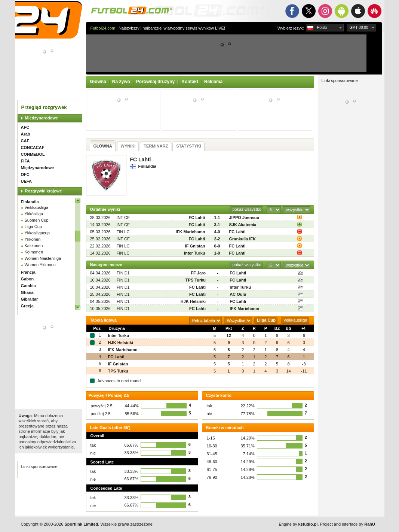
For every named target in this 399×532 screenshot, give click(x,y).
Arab (26, 134)
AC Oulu (238, 294)
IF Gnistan (195, 246)
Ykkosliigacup (37, 233)
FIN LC (123, 232)
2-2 (217, 239)
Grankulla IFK (243, 239)
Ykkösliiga (34, 214)
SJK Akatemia (243, 225)
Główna (98, 82)
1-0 (217, 253)
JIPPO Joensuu (244, 218)
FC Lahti (197, 218)
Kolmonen (34, 252)
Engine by (298, 524)
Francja (28, 272)
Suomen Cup (37, 220)
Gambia (28, 286)
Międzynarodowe (42, 118)
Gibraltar (30, 299)
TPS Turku (196, 280)
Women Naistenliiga (43, 258)
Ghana (27, 292)
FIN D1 (123, 273)
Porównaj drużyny (155, 82)
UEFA (26, 181)
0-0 (217, 246)
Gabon (27, 279)
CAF (25, 141)
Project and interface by (348, 524)
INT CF (123, 218)
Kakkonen (34, 246)
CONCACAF (33, 148)
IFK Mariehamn (191, 232)
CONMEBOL (33, 154)
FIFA (25, 161)
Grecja (27, 306)
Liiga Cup (33, 227)
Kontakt (190, 82)
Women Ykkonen (40, 265)
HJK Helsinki (193, 301)
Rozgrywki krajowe (44, 191)
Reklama (213, 82)
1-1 (217, 218)
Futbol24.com (103, 28)
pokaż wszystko (247, 209)
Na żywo (121, 82)
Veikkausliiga (37, 207)
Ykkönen (33, 239)
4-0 (217, 232)
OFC (25, 174)
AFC (25, 127)
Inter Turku (195, 253)
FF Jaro (198, 273)
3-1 (217, 225)
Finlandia (30, 202)
